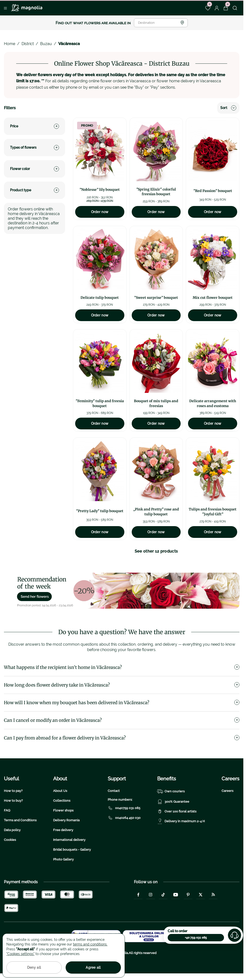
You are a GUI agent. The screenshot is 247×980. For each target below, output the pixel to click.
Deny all (34, 968)
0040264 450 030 (124, 818)
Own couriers (171, 791)
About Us (60, 791)
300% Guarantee (173, 802)
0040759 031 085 (124, 808)
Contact (114, 791)
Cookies (10, 840)
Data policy (12, 830)
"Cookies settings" (20, 954)
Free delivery (63, 830)
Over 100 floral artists (177, 811)
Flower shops (63, 810)
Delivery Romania (66, 820)
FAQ (7, 810)
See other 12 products (156, 551)
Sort (228, 108)
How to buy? (13, 801)
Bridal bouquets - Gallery (72, 850)
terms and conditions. (90, 944)
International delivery (69, 840)
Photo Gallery (63, 859)
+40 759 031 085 (196, 938)
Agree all (93, 968)
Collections (62, 801)
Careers (227, 791)
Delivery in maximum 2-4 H (181, 821)
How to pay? (13, 791)
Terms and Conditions (20, 820)
